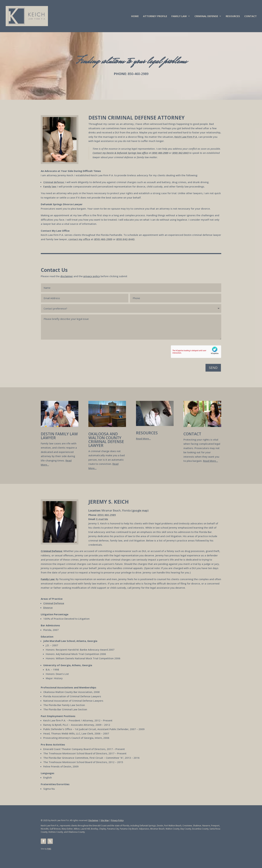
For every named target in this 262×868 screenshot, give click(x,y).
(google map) (140, 510)
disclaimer (67, 276)
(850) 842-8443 (180, 153)
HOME (135, 16)
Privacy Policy (117, 820)
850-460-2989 (138, 74)
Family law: (50, 186)
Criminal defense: (54, 182)
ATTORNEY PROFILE (155, 16)
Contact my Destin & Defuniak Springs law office (120, 153)
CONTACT (250, 16)
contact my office (79, 239)
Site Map (105, 820)
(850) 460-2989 (160, 153)
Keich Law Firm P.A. (186, 137)
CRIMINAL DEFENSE (206, 16)
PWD (49, 849)
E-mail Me (102, 519)
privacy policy (92, 276)
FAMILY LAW (179, 16)
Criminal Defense (54, 603)
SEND (213, 368)
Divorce (48, 608)
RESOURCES (233, 16)
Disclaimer (93, 820)
